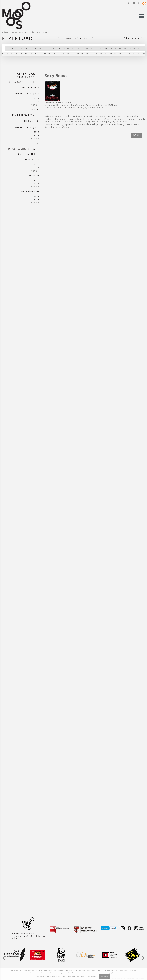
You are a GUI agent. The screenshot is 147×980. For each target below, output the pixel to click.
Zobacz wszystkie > (133, 38)
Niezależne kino (30, 191)
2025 (36, 102)
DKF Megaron (25, 32)
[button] (129, 3)
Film (5, 32)
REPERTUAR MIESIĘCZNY (26, 75)
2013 (34, 32)
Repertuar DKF (31, 121)
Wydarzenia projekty (27, 94)
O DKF (36, 143)
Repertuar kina (30, 87)
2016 (36, 168)
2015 (36, 196)
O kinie (35, 110)
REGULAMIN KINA (21, 149)
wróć (136, 135)
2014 (36, 199)
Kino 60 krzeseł (22, 82)
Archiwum (13, 32)
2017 (36, 164)
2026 (36, 98)
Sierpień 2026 (76, 38)
